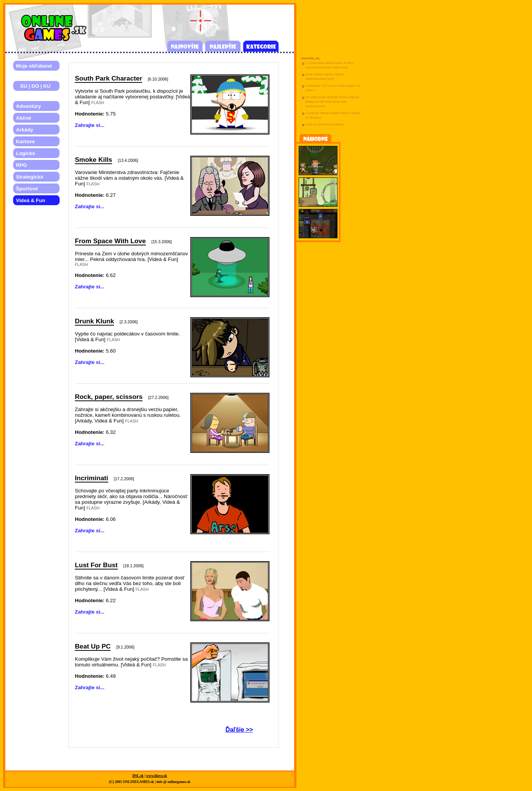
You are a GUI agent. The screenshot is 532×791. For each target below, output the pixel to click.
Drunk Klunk (94, 321)
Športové (27, 189)
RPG (21, 165)
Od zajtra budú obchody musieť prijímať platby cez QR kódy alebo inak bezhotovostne (332, 102)
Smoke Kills (93, 160)
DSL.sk (138, 776)
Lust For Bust (96, 565)
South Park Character (108, 78)
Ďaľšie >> (239, 730)
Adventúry (28, 106)
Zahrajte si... (90, 125)
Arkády (25, 130)
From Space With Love (110, 241)
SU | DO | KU (33, 86)
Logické (25, 153)
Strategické (30, 177)
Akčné (24, 118)
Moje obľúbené (34, 66)
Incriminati (92, 478)
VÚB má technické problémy (325, 124)
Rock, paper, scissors (109, 397)
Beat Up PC (93, 646)
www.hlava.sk (157, 776)
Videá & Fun (31, 200)
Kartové (25, 142)
